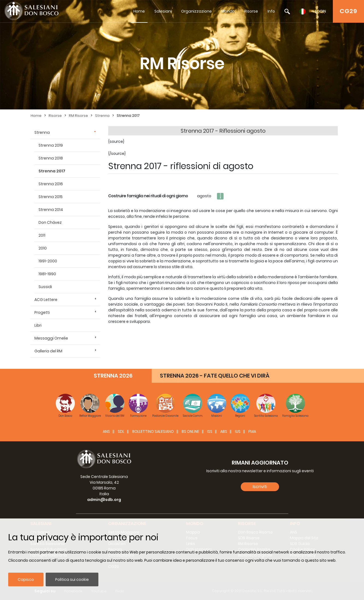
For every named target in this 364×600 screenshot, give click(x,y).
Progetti (42, 312)
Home (139, 11)
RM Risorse (78, 116)
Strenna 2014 (51, 210)
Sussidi (45, 287)
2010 (43, 248)
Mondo (228, 11)
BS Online (190, 431)
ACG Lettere (46, 300)
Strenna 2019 (51, 145)
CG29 (348, 11)
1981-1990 (47, 274)
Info (271, 11)
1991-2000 (48, 261)
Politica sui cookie (72, 579)
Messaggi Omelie (51, 338)
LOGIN (321, 11)
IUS (238, 431)
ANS (106, 431)
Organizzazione (196, 11)
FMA (252, 431)
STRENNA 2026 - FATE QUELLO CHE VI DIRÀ (215, 376)
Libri (38, 325)
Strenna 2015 (51, 197)
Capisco (26, 579)
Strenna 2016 (51, 184)
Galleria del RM (48, 351)
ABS (224, 431)
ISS (210, 431)
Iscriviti (260, 487)
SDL (121, 431)
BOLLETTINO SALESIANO (153, 431)
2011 (42, 235)
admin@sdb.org (104, 500)
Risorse (251, 11)
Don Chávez (50, 222)
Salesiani (163, 11)
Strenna (102, 116)
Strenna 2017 (128, 116)
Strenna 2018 (51, 158)
